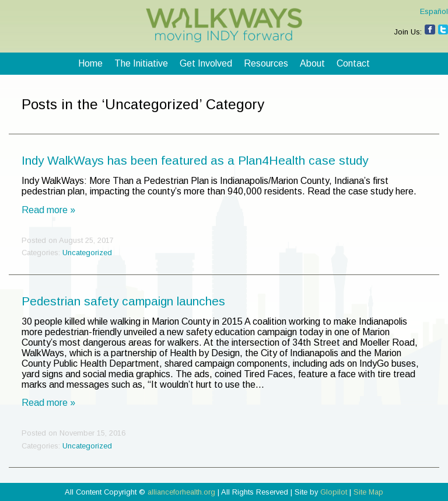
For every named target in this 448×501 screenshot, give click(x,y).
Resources (266, 63)
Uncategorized (87, 253)
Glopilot (334, 492)
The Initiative (141, 63)
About (312, 63)
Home (90, 63)
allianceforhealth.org (181, 492)
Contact (353, 63)
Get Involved (206, 63)
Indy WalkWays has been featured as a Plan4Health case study (195, 160)
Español (434, 11)
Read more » (48, 210)
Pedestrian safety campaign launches (123, 301)
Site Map (368, 492)
